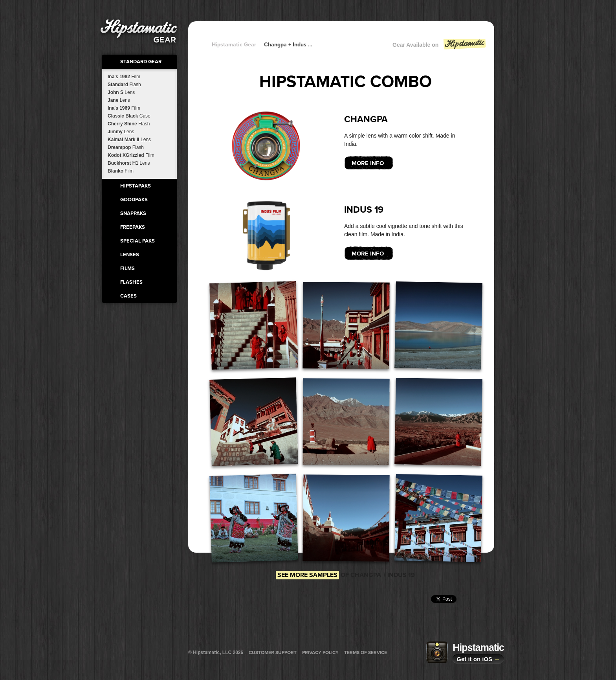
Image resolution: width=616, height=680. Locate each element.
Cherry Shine (129, 124)
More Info (368, 163)
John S (121, 92)
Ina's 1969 (124, 108)
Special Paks (137, 241)
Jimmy (121, 132)
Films (127, 268)
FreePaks (133, 227)
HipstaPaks (136, 186)
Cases (128, 296)
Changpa (366, 119)
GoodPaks (134, 200)
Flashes (131, 282)
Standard (124, 85)
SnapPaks (133, 213)
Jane (119, 100)
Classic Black (129, 116)
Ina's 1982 (124, 77)
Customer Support (273, 652)
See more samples (307, 575)
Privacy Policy (320, 652)
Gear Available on (440, 47)
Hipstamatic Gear (234, 45)
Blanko (121, 171)
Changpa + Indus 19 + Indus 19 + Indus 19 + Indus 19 (288, 45)
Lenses (130, 255)
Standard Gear (141, 62)
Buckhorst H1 (129, 163)
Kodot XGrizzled (131, 155)
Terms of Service (366, 652)
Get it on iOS (478, 659)
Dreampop (126, 147)
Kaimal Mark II (129, 140)
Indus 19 (364, 210)
